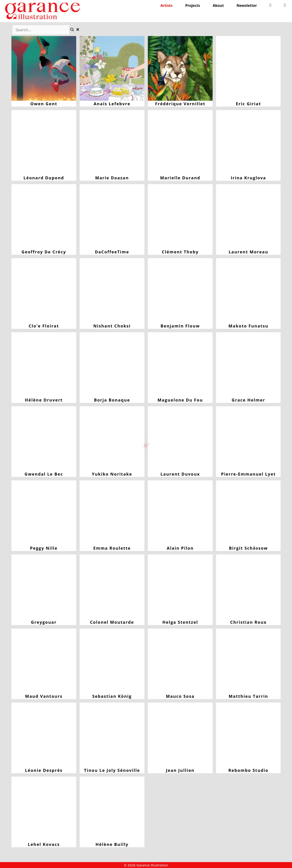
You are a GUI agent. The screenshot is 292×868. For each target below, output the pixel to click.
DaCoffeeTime (112, 216)
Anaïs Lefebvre (112, 68)
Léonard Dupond (44, 142)
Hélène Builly (112, 809)
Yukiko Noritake (112, 439)
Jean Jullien (180, 735)
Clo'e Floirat (44, 291)
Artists (166, 5)
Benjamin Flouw (180, 291)
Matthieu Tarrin (248, 661)
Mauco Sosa (180, 661)
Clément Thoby (180, 216)
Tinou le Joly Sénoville (112, 735)
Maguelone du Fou (180, 365)
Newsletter (247, 5)
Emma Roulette (112, 513)
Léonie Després (44, 735)
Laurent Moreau (248, 216)
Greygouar (44, 587)
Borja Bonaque (112, 365)
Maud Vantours (44, 661)
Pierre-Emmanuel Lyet (248, 439)
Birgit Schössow (248, 513)
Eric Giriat (248, 68)
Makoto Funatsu (248, 291)
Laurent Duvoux (180, 439)
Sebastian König (112, 661)
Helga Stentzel (180, 587)
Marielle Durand (180, 142)
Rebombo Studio (248, 735)
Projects (193, 5)
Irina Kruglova (248, 142)
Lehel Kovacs (44, 809)
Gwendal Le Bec (44, 439)
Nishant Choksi (112, 291)
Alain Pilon (180, 513)
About (218, 5)
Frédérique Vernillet (180, 68)
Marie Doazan (112, 142)
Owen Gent (44, 68)
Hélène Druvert (44, 365)
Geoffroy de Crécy (44, 216)
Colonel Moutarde (112, 587)
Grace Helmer (248, 365)
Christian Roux (248, 587)
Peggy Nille (44, 513)
